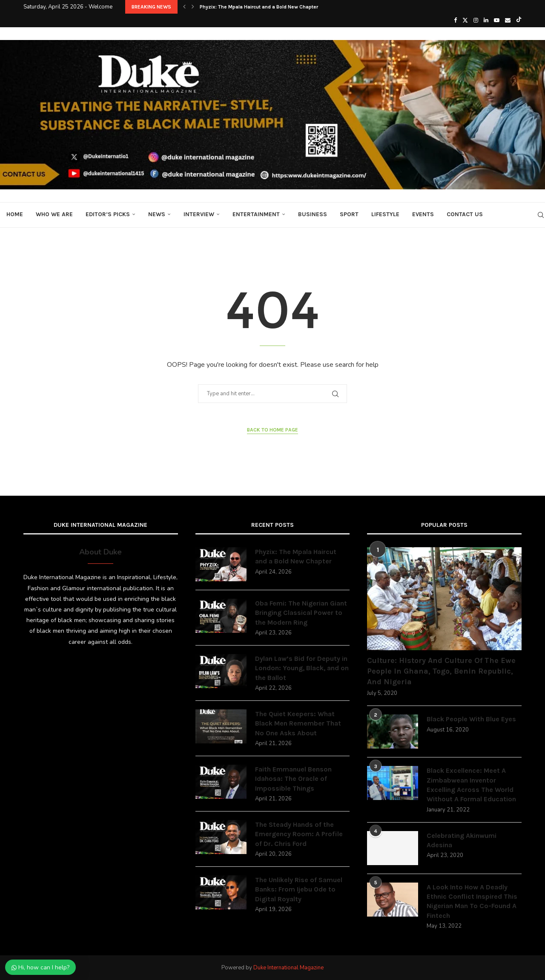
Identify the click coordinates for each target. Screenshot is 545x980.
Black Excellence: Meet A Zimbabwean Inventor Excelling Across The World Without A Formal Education (471, 785)
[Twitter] (465, 20)
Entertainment (256, 214)
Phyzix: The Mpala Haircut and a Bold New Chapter (259, 7)
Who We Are (54, 214)
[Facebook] (455, 20)
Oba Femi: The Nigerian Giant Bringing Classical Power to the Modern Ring (301, 613)
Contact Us (465, 214)
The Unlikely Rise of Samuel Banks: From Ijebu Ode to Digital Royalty (299, 889)
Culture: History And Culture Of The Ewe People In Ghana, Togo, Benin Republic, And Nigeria (441, 671)
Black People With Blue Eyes (471, 719)
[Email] (508, 20)
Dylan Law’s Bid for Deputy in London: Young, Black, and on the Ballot (302, 668)
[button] (184, 7)
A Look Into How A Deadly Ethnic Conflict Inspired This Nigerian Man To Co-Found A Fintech (472, 901)
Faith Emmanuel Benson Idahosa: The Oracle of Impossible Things (293, 779)
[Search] (541, 215)
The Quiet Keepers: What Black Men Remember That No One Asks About (298, 723)
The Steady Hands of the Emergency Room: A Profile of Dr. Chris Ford (299, 834)
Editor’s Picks (108, 214)
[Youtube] (497, 20)
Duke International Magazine (288, 968)
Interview (199, 214)
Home (15, 214)
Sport (349, 214)
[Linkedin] (486, 20)
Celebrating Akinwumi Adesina (462, 840)
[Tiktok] (519, 20)
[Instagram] (476, 20)
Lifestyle (385, 214)
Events (423, 214)
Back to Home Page (272, 430)
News (157, 214)
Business (313, 214)
